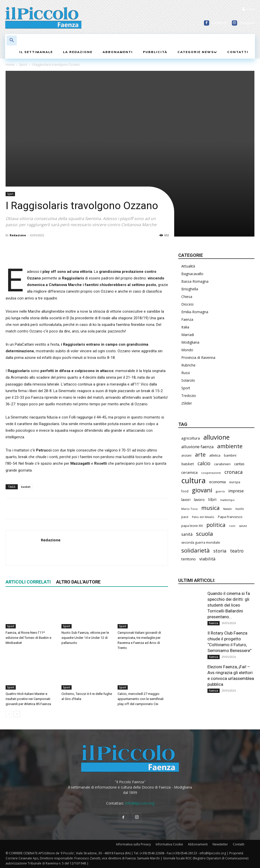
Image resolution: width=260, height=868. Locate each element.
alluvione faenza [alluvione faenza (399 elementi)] (197, 447)
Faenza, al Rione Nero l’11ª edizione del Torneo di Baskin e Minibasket (28, 638)
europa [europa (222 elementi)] (235, 482)
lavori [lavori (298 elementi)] (186, 499)
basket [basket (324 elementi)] (188, 464)
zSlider (187, 403)
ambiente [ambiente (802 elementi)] (230, 446)
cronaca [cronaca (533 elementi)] (234, 472)
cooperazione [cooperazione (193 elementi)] (211, 473)
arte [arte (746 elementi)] (200, 454)
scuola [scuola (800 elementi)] (205, 534)
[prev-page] (9, 714)
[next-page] (17, 714)
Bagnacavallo (192, 274)
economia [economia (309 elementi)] (217, 482)
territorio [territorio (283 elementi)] (189, 559)
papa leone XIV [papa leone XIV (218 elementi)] (192, 526)
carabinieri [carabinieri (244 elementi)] (222, 464)
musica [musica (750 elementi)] (210, 508)
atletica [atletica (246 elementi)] (215, 455)
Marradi (188, 335)
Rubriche (188, 365)
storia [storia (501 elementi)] (220, 551)
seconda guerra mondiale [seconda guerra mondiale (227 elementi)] (201, 542)
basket (26, 487)
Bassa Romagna (195, 281)
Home (10, 65)
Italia (185, 327)
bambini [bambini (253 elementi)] (230, 455)
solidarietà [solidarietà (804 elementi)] (196, 550)
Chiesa (187, 297)
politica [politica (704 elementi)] (216, 525)
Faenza (187, 319)
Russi (186, 373)
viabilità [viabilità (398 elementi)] (207, 559)
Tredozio (189, 396)
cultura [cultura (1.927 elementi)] (193, 481)
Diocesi (187, 304)
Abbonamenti (198, 844)
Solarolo (188, 380)
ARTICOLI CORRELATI (28, 582)
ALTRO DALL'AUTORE (78, 582)
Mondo (187, 350)
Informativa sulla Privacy (133, 844)
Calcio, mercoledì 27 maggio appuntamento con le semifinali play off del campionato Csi (141, 699)
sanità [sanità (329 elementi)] (187, 534)
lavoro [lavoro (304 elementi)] (199, 499)
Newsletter (220, 844)
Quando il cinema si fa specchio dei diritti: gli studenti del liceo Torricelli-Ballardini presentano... (229, 605)
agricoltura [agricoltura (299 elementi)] (191, 438)
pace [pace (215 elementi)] (185, 517)
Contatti (239, 844)
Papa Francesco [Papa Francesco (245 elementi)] (230, 517)
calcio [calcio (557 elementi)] (204, 463)
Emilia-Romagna (195, 312)
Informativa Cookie (169, 844)
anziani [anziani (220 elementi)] (186, 455)
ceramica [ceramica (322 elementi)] (189, 472)
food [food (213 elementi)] (185, 491)
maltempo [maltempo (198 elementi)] (227, 500)
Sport (23, 65)
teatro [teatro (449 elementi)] (237, 551)
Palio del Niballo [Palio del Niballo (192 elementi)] (203, 517)
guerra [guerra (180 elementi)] (220, 491)
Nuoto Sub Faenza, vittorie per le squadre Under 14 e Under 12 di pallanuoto (85, 638)
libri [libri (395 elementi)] (212, 499)
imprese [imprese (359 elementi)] (236, 491)
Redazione (18, 235)
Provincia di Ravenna (198, 357)
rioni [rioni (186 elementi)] (232, 526)
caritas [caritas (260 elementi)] (239, 464)
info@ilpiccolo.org (140, 803)
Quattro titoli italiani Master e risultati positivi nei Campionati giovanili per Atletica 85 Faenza (28, 699)
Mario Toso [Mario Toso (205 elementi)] (190, 509)
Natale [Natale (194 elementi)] (227, 509)
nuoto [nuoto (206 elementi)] (240, 509)
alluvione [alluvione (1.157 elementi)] (216, 437)
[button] (12, 41)
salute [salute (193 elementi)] (243, 526)
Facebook (220, 23)
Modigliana (190, 342)
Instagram (248, 23)
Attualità (188, 266)
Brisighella (190, 289)
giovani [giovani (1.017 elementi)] (202, 490)
